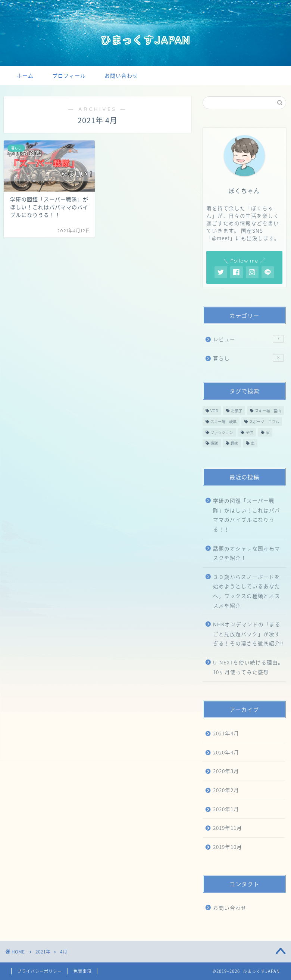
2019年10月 (228, 847)
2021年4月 (226, 733)
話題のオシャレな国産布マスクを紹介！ (247, 553)
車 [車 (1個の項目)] (253, 443)
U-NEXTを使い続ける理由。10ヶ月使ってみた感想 (248, 667)
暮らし (248, 358)
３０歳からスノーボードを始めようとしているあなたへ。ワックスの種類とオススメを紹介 (247, 591)
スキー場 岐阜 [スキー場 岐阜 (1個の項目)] (223, 421)
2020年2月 (226, 790)
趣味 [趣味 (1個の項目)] (234, 443)
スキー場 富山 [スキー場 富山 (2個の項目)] (268, 411)
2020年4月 (226, 752)
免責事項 (82, 971)
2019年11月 (228, 828)
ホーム (25, 76)
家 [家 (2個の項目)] (267, 432)
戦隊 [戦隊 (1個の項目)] (214, 443)
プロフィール (69, 76)
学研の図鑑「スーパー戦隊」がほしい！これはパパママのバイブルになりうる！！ (247, 515)
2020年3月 (226, 771)
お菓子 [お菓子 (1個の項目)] (237, 411)
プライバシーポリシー (40, 971)
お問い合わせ (121, 76)
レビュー (248, 339)
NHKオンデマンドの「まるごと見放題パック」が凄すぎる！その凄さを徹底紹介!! (248, 634)
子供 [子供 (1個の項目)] (249, 432)
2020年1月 (226, 809)
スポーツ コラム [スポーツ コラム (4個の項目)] (264, 421)
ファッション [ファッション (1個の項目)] (222, 432)
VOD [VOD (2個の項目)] (214, 411)
